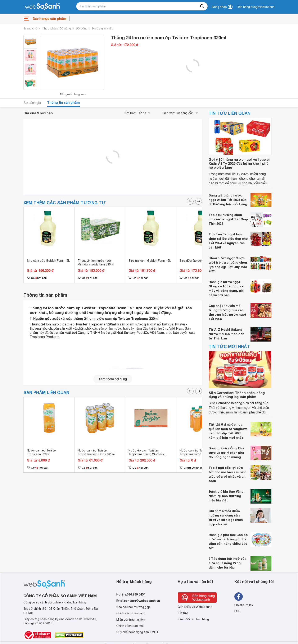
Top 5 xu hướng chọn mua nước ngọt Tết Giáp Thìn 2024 (228, 219)
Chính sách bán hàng (131, 613)
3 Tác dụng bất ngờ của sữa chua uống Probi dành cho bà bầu (227, 563)
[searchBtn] (202, 6)
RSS (237, 611)
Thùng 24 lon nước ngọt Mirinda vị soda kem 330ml (96, 263)
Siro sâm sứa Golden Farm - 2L (48, 261)
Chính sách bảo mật (130, 626)
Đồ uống (82, 28)
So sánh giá (32, 103)
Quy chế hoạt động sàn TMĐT (137, 632)
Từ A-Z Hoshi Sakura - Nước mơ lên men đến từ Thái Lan (227, 334)
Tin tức (183, 613)
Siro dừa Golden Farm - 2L (198, 261)
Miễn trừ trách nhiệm (131, 620)
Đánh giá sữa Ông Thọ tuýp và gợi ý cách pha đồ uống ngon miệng (226, 453)
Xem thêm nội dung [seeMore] (113, 379)
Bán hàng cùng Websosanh (256, 7)
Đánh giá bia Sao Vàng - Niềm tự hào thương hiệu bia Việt (227, 496)
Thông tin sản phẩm (63, 102)
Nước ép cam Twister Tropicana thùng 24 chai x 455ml (146, 454)
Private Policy (244, 605)
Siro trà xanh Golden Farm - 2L (150, 261)
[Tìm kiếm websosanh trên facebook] (239, 597)
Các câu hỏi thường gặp (133, 607)
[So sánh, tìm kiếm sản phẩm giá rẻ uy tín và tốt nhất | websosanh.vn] (42, 7)
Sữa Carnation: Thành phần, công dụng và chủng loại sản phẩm (237, 395)
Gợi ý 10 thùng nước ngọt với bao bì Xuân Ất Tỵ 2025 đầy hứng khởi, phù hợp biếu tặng (239, 163)
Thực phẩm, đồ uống (57, 28)
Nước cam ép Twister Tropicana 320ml (42, 452)
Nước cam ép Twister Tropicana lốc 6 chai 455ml (198, 452)
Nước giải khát (102, 28)
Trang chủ (30, 28)
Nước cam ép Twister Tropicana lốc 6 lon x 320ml (96, 452)
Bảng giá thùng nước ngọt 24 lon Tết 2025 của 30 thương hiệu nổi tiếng (228, 200)
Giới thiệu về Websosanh (195, 607)
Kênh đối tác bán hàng (193, 619)
